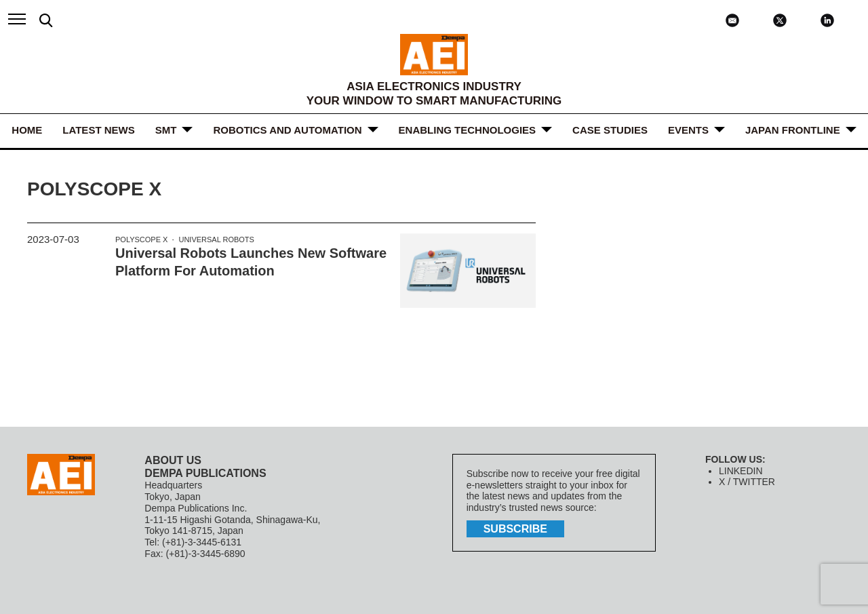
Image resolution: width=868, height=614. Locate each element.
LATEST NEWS (98, 130)
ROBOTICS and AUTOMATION (287, 130)
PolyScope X (141, 239)
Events (688, 130)
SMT (166, 130)
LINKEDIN (741, 471)
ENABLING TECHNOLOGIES (468, 130)
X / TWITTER (747, 482)
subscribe (515, 529)
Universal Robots (216, 239)
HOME (27, 130)
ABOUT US (173, 460)
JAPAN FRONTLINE (793, 130)
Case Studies (610, 130)
